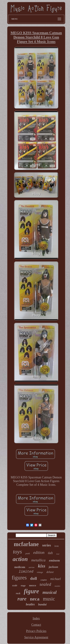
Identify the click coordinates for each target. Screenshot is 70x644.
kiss (42, 566)
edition (39, 553)
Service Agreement (36, 637)
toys (17, 552)
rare (22, 599)
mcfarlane (26, 544)
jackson (53, 567)
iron (56, 546)
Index (36, 618)
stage (23, 585)
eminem (54, 560)
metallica (38, 560)
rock (18, 593)
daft (50, 553)
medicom (20, 567)
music (49, 599)
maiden (57, 586)
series (46, 545)
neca (35, 599)
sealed (45, 584)
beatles (30, 604)
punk (28, 553)
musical (50, 592)
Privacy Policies (36, 631)
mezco (33, 585)
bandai (42, 604)
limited (26, 572)
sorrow (32, 567)
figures (19, 578)
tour (58, 554)
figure (32, 591)
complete (44, 580)
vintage (40, 572)
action (20, 559)
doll (34, 578)
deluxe (50, 572)
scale (15, 585)
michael (56, 579)
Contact (36, 625)
